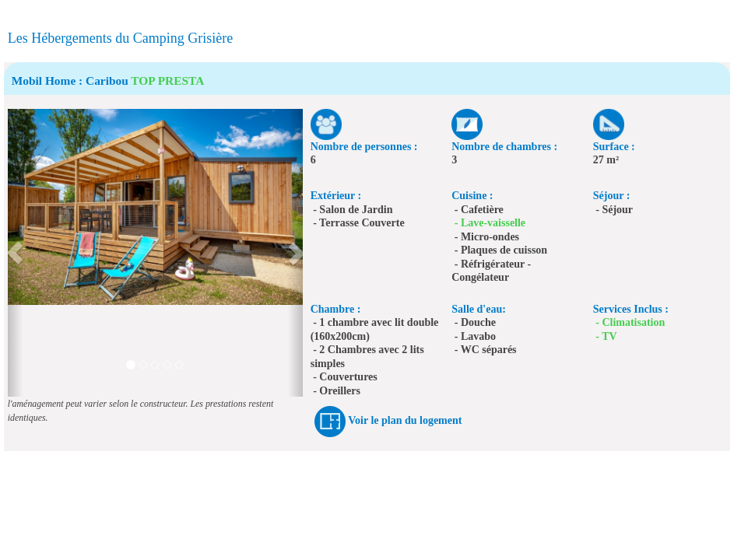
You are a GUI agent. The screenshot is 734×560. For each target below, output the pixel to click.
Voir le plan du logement (405, 420)
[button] (15, 253)
